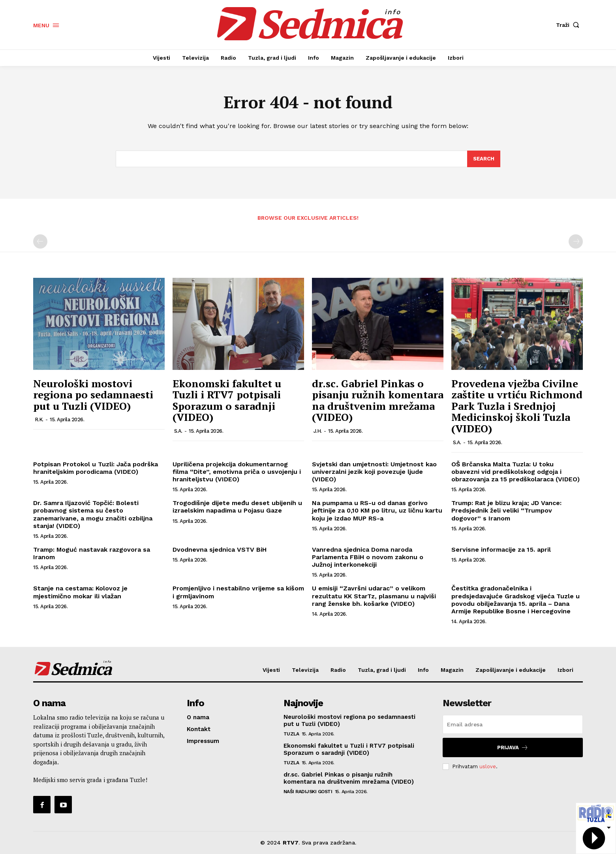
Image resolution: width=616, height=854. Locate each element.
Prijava (513, 747)
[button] (569, 25)
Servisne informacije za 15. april (501, 550)
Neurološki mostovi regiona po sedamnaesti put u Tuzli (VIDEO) (93, 395)
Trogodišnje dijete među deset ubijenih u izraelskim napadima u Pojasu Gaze (237, 507)
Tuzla (291, 734)
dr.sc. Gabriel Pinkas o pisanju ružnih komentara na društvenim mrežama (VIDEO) (378, 400)
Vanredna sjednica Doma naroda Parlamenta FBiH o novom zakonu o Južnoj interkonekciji (368, 557)
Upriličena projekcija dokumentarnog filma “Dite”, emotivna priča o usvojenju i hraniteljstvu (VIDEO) (237, 472)
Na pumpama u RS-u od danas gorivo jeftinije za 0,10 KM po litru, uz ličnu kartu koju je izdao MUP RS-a (377, 510)
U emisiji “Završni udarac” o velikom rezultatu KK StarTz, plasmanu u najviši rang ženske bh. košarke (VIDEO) (374, 596)
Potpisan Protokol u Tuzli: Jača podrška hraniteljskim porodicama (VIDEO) (96, 468)
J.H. (318, 431)
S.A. (178, 431)
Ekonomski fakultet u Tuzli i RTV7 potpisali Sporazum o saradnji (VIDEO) (227, 400)
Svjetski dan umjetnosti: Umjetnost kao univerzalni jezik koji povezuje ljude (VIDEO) (374, 472)
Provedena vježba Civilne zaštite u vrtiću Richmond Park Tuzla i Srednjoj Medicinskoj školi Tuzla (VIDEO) (517, 406)
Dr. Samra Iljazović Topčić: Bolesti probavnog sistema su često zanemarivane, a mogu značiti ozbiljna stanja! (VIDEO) (93, 514)
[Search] (484, 159)
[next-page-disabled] (576, 241)
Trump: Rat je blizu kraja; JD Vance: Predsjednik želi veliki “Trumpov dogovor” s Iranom (506, 510)
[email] (513, 724)
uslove (488, 766)
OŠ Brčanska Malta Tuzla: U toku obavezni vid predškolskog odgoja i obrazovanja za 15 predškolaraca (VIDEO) (516, 472)
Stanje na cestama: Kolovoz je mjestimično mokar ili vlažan (80, 592)
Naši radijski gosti (308, 792)
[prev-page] (40, 241)
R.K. (39, 419)
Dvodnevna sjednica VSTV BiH (220, 550)
